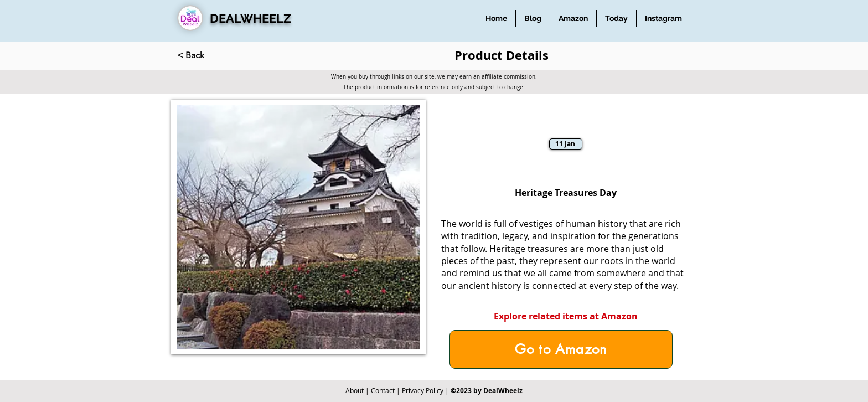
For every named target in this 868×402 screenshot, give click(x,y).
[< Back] (214, 55)
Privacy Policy (423, 390)
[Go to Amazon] (561, 349)
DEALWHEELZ (250, 18)
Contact (383, 390)
